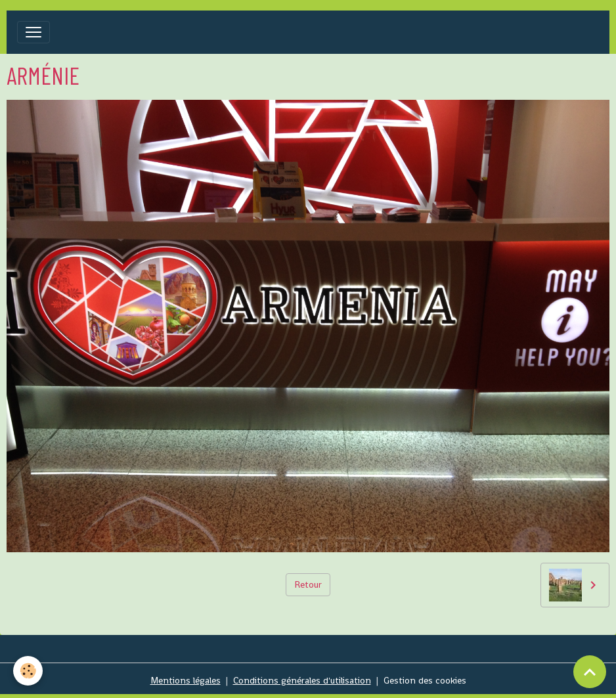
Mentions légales (186, 680)
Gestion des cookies (425, 680)
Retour (308, 584)
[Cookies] (28, 671)
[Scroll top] (590, 672)
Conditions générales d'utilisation (302, 680)
